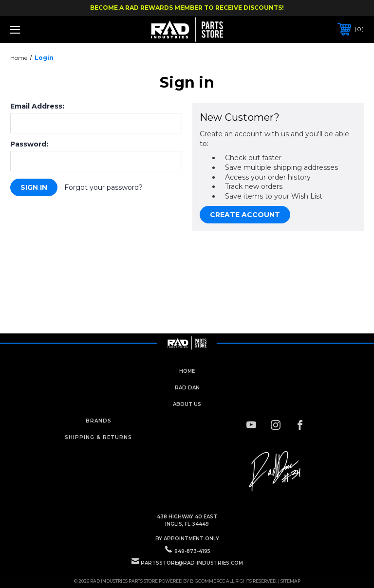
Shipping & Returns (98, 437)
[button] (276, 472)
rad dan (187, 388)
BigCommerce (207, 581)
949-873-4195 (192, 551)
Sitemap (290, 581)
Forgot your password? (103, 187)
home (187, 371)
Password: (29, 144)
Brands (99, 421)
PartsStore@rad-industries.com (192, 563)
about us (187, 404)
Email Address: (37, 106)
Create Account (245, 215)
